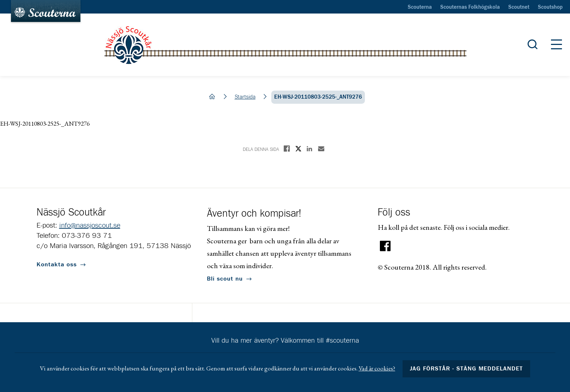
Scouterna (420, 7)
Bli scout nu (225, 279)
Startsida (245, 97)
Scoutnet (519, 7)
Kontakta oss (57, 264)
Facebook (385, 246)
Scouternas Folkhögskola (470, 7)
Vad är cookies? (377, 368)
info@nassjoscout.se (90, 225)
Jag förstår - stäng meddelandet (467, 369)
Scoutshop (550, 7)
